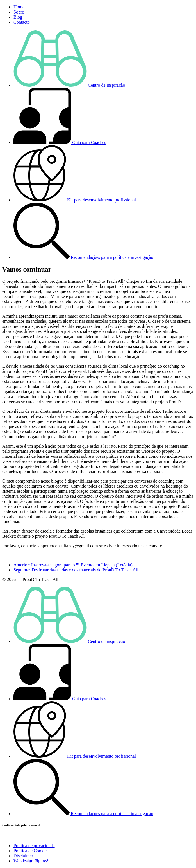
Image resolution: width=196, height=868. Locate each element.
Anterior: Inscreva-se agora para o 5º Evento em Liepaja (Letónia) (73, 565)
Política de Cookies (31, 851)
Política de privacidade (34, 846)
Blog (18, 17)
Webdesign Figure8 (31, 861)
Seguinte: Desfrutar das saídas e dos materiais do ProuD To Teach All (76, 570)
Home (19, 7)
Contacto (22, 22)
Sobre (19, 12)
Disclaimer (23, 856)
